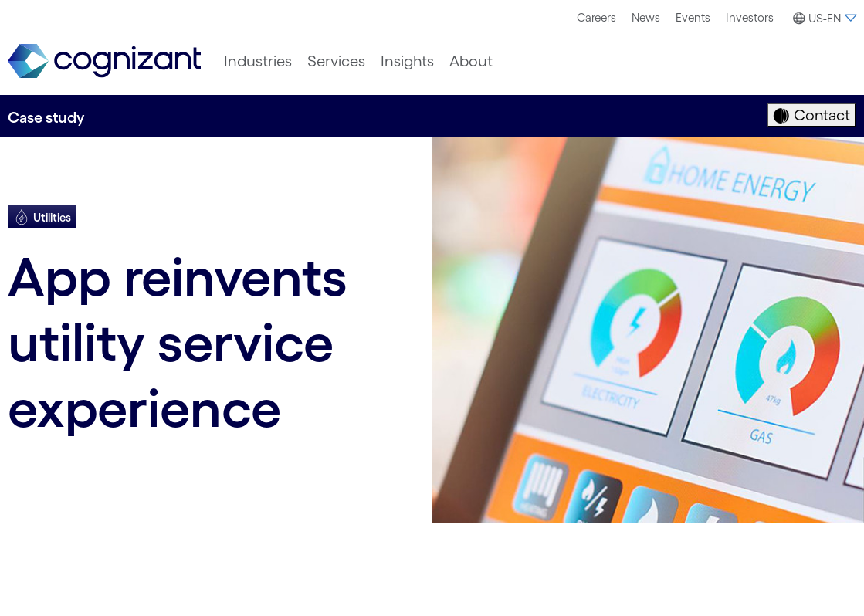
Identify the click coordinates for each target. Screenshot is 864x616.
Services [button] (336, 61)
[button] (823, 19)
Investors (750, 17)
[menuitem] (596, 18)
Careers (596, 17)
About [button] (471, 61)
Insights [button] (407, 61)
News (646, 17)
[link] (104, 61)
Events (693, 17)
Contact (820, 115)
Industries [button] (258, 61)
